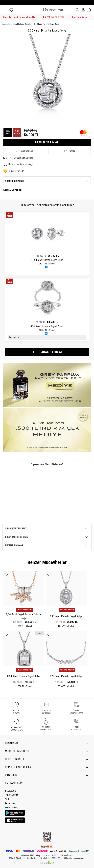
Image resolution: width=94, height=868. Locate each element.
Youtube (10, 803)
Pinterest (11, 807)
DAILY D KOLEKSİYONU (54, 17)
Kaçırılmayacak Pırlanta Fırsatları (20, 17)
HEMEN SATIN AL (47, 142)
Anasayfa (7, 24)
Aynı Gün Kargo (80, 17)
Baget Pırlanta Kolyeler (22, 24)
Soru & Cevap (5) (13, 190)
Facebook (10, 791)
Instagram (11, 795)
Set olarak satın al (47, 352)
